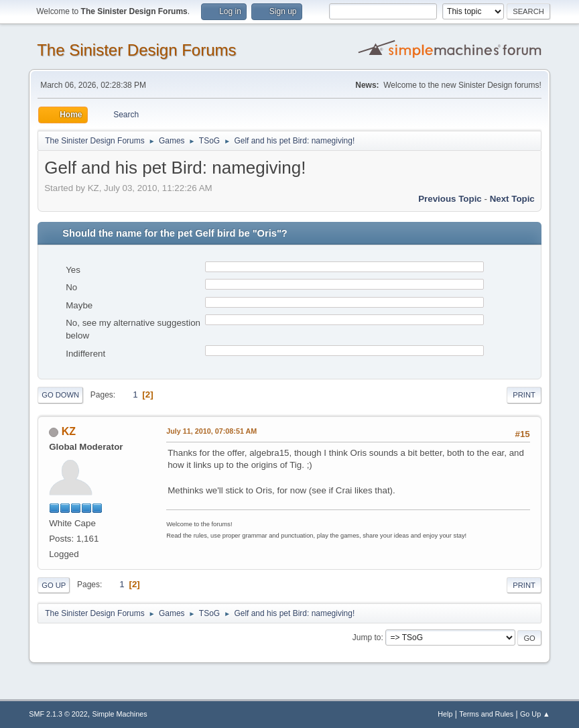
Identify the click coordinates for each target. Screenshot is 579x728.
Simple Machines (120, 714)
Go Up (54, 585)
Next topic (512, 199)
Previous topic (450, 199)
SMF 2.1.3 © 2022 (58, 714)
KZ (69, 431)
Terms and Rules (486, 714)
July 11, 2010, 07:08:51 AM (211, 431)
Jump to (367, 638)
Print (524, 395)
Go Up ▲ (535, 714)
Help (445, 714)
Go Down (60, 395)
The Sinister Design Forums (136, 50)
